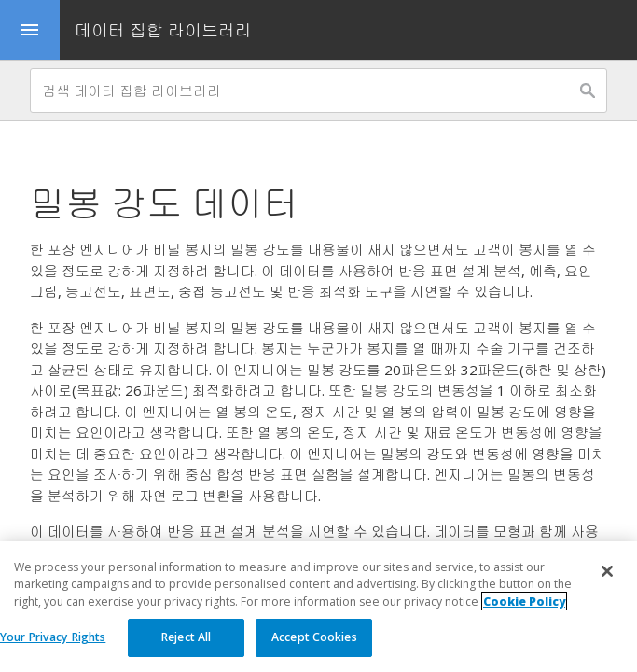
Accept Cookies (314, 637)
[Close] (607, 571)
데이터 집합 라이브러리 (163, 30)
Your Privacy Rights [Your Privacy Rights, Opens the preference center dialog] (53, 637)
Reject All (186, 637)
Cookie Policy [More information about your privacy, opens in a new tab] (524, 602)
